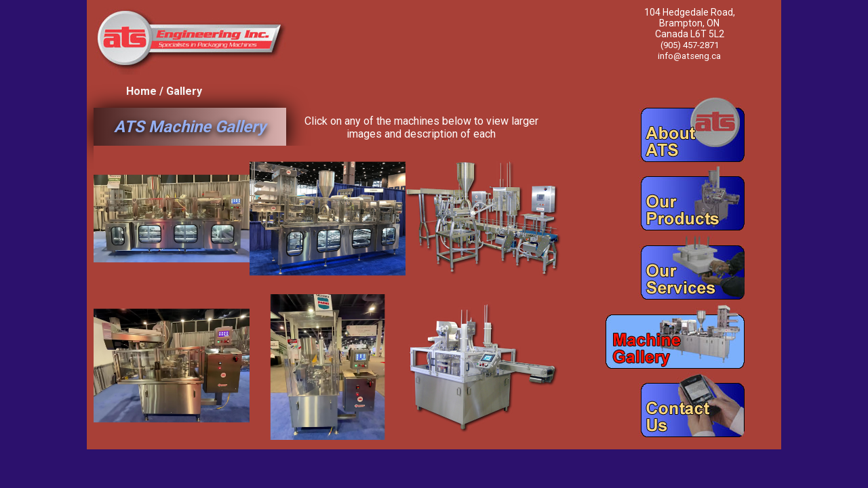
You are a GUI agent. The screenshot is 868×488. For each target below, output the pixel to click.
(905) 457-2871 (690, 45)
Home (141, 91)
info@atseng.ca (690, 56)
